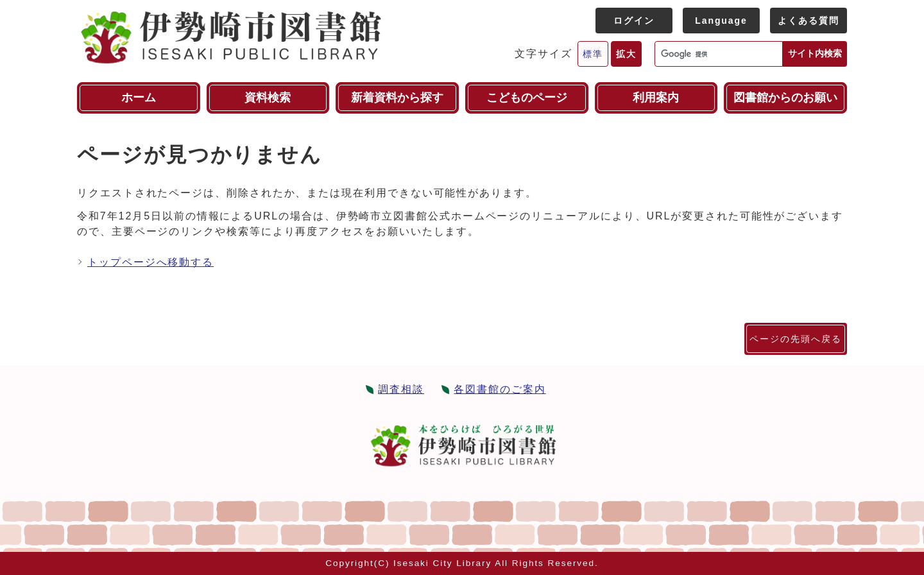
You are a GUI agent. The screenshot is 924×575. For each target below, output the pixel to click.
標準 (593, 54)
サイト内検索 (815, 53)
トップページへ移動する (150, 262)
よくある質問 (809, 21)
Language (721, 21)
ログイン (634, 21)
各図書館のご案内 (500, 389)
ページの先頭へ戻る (795, 339)
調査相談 (401, 389)
